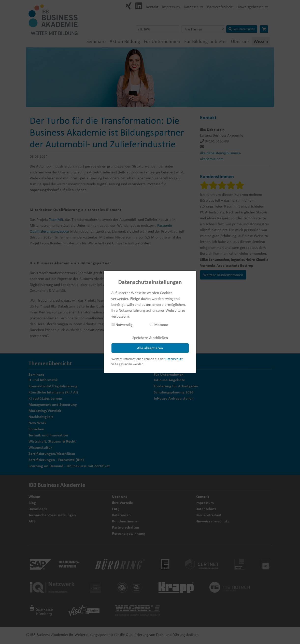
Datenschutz (174, 359)
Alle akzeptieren (150, 348)
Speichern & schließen (150, 338)
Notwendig (122, 325)
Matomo (159, 325)
